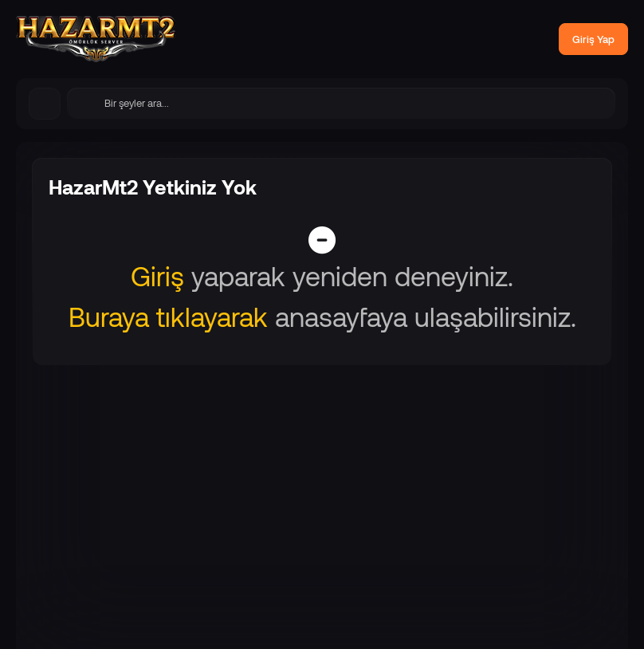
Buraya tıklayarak (168, 316)
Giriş (157, 275)
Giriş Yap (593, 39)
